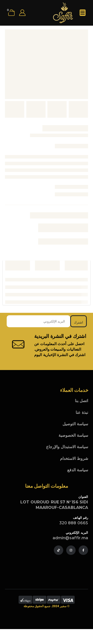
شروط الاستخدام (74, 458)
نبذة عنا (82, 412)
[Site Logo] (63, 13)
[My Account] (22, 13)
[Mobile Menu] (83, 13)
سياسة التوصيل (75, 424)
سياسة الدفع (78, 470)
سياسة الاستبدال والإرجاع (67, 447)
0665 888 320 (74, 523)
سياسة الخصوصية (73, 435)
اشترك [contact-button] (78, 322)
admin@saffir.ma (70, 538)
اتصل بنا (81, 401)
